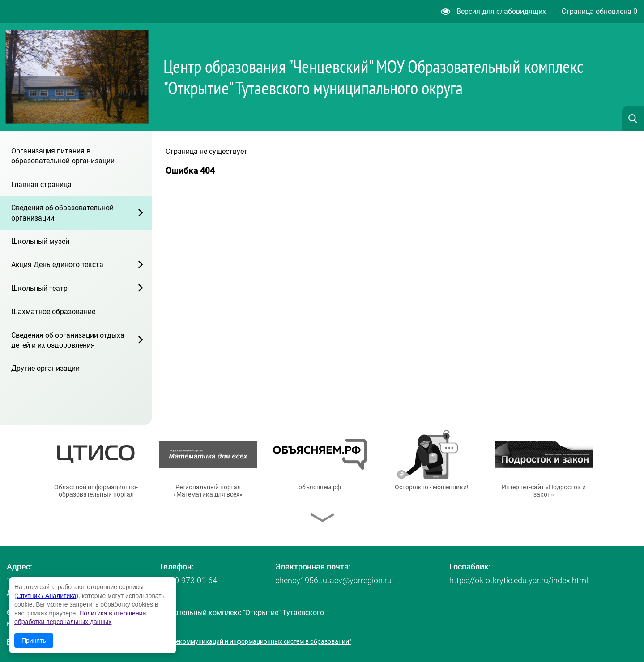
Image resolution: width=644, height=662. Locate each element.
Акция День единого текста (57, 265)
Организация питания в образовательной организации (63, 156)
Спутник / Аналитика (47, 596)
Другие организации (45, 368)
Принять (34, 641)
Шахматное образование (53, 312)
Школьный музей (40, 241)
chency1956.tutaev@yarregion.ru (333, 580)
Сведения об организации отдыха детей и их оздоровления (68, 340)
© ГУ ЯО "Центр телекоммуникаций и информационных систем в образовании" (236, 641)
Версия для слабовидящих (493, 11)
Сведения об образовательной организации (62, 213)
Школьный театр (39, 288)
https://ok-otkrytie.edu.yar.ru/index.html (519, 580)
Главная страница (41, 185)
